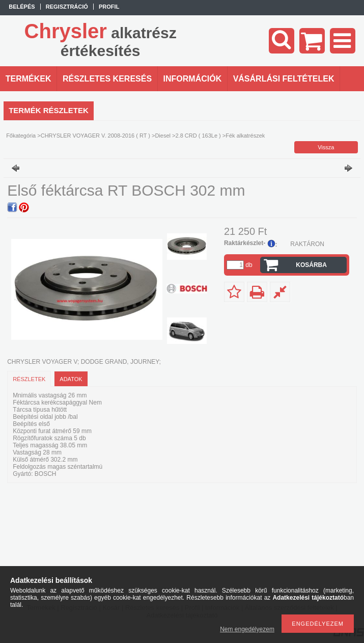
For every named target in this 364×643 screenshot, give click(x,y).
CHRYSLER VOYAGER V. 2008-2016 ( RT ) (95, 136)
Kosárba (311, 265)
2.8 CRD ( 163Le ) (198, 136)
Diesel (163, 136)
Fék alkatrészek (245, 136)
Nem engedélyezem (247, 629)
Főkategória (21, 136)
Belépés (22, 7)
